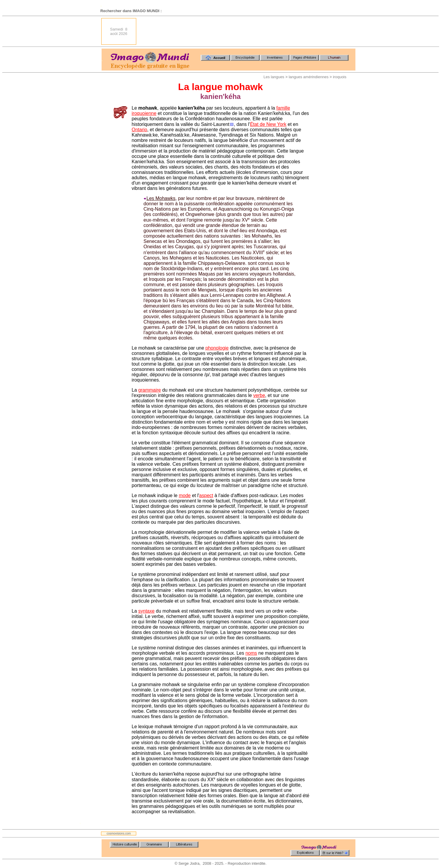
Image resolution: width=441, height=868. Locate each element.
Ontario (139, 130)
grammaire (150, 390)
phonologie (217, 348)
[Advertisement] (248, 31)
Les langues (274, 77)
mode (185, 495)
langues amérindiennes (309, 77)
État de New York (268, 124)
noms (251, 653)
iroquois (340, 77)
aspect (206, 495)
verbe (259, 395)
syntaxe (146, 611)
